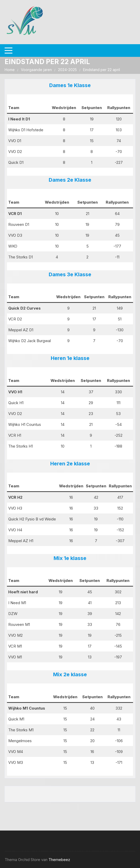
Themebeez (59, 860)
